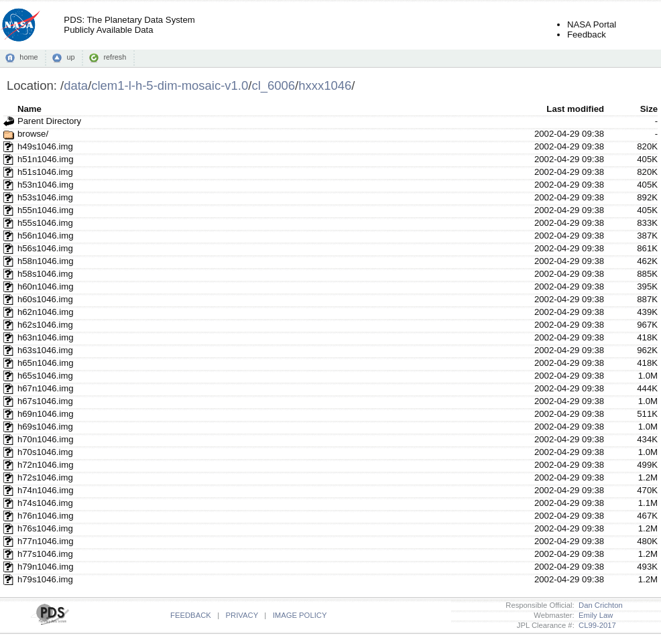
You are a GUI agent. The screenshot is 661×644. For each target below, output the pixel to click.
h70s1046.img (45, 452)
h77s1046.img (45, 554)
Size (649, 109)
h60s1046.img (45, 299)
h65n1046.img (46, 363)
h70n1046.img (46, 439)
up (70, 57)
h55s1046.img (45, 223)
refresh (115, 57)
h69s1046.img (45, 427)
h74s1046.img (45, 503)
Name (29, 109)
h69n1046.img (46, 414)
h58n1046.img (46, 261)
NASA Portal (592, 24)
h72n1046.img (46, 465)
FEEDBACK (191, 615)
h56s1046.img (45, 248)
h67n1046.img (46, 388)
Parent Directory (49, 121)
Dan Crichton (599, 605)
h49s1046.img (45, 146)
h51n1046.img (46, 159)
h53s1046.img (45, 197)
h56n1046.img (46, 236)
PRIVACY (242, 615)
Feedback (587, 35)
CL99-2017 (595, 625)
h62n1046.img (46, 312)
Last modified (575, 109)
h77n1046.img (46, 541)
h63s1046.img (45, 350)
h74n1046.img (46, 490)
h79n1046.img (46, 567)
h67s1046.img (45, 401)
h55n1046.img (46, 210)
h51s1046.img (45, 172)
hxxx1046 (325, 85)
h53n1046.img (46, 185)
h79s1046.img (45, 579)
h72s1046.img (45, 477)
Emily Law (594, 615)
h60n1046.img (46, 286)
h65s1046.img (45, 376)
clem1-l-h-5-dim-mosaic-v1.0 (170, 85)
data (76, 85)
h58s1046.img (45, 274)
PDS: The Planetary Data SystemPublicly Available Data (129, 25)
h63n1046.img (46, 337)
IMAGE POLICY (300, 615)
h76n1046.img (46, 516)
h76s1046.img (45, 528)
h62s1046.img (45, 325)
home (28, 57)
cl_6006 (273, 85)
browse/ (33, 134)
